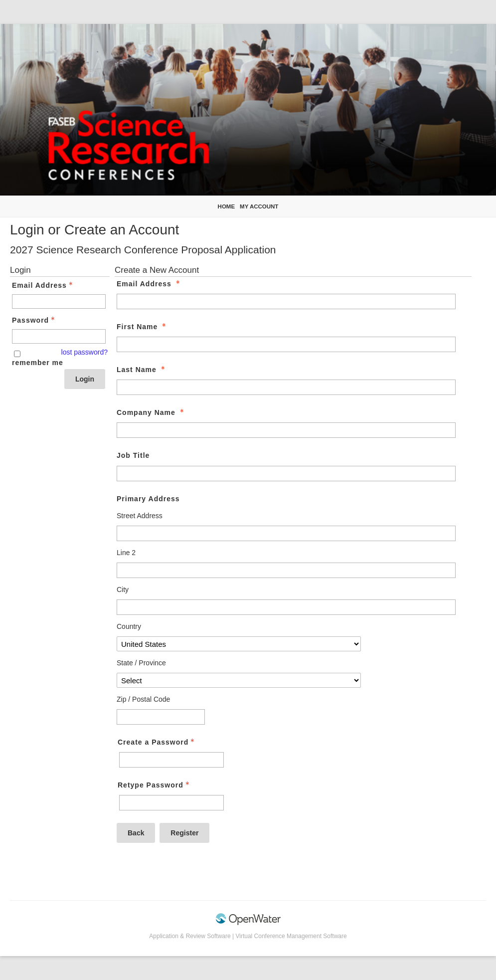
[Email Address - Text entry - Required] (59, 301)
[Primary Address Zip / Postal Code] (161, 717)
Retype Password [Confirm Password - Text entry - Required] (155, 785)
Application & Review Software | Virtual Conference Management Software (248, 936)
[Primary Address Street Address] (286, 533)
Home (227, 206)
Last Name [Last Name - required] (142, 370)
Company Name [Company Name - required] (151, 412)
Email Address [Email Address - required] (149, 284)
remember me (38, 363)
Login (85, 379)
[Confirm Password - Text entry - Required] (171, 803)
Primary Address (148, 499)
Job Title (133, 455)
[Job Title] (286, 474)
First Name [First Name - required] (142, 327)
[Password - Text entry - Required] (59, 336)
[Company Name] (286, 430)
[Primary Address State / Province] (239, 680)
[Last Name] (286, 387)
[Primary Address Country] (239, 644)
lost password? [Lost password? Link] (84, 352)
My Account (259, 206)
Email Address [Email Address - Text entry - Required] (43, 285)
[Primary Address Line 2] (286, 570)
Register (184, 833)
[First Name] (286, 344)
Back (136, 833)
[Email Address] (286, 301)
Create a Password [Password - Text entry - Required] (157, 742)
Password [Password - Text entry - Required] (34, 320)
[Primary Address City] (286, 607)
